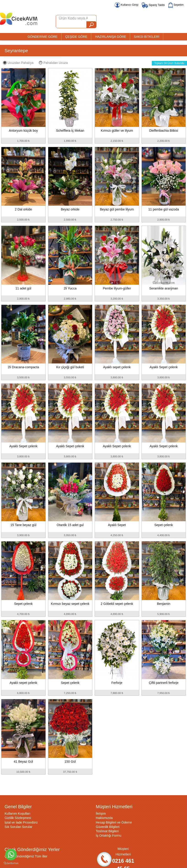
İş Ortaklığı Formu (109, 835)
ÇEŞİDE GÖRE (76, 37)
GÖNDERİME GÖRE (42, 37)
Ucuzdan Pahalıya (18, 63)
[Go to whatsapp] (11, 854)
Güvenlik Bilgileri (108, 827)
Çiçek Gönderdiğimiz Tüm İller (26, 856)
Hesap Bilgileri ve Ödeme (114, 822)
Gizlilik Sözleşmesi (18, 818)
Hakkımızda (104, 818)
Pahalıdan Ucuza (53, 63)
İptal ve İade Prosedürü (21, 822)
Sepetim (176, 5)
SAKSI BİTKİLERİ (146, 37)
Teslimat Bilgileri (107, 831)
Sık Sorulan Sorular (18, 827)
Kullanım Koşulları (17, 813)
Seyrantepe (16, 51)
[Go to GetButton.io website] (11, 863)
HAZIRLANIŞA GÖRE (111, 37)
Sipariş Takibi (153, 5)
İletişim (101, 813)
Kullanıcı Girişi (127, 5)
